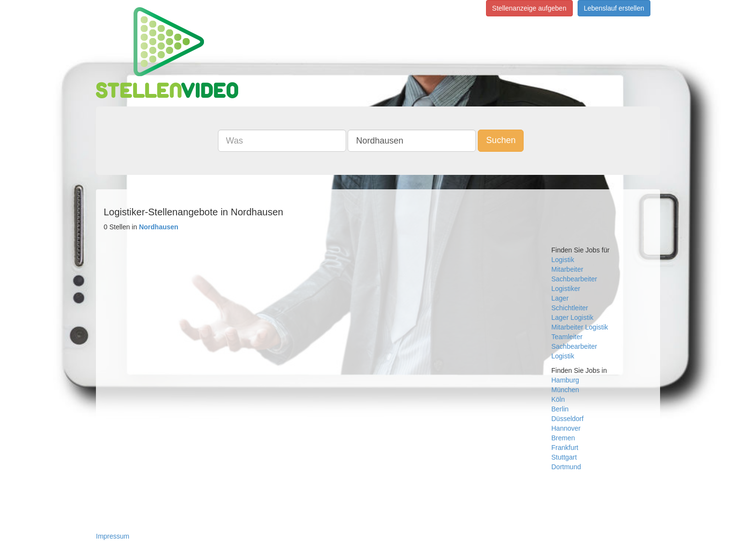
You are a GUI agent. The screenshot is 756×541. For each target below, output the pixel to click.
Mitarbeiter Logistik (580, 327)
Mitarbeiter (567, 269)
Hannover (566, 428)
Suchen (501, 140)
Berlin (560, 409)
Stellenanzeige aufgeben (529, 8)
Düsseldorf (568, 419)
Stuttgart (564, 457)
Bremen (563, 438)
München (566, 390)
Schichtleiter (570, 308)
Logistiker (566, 289)
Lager (560, 298)
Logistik (563, 260)
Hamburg (566, 380)
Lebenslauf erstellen (614, 8)
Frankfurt (565, 448)
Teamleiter (567, 337)
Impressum (113, 536)
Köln (558, 399)
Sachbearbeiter (574, 279)
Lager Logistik (573, 317)
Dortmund (566, 467)
